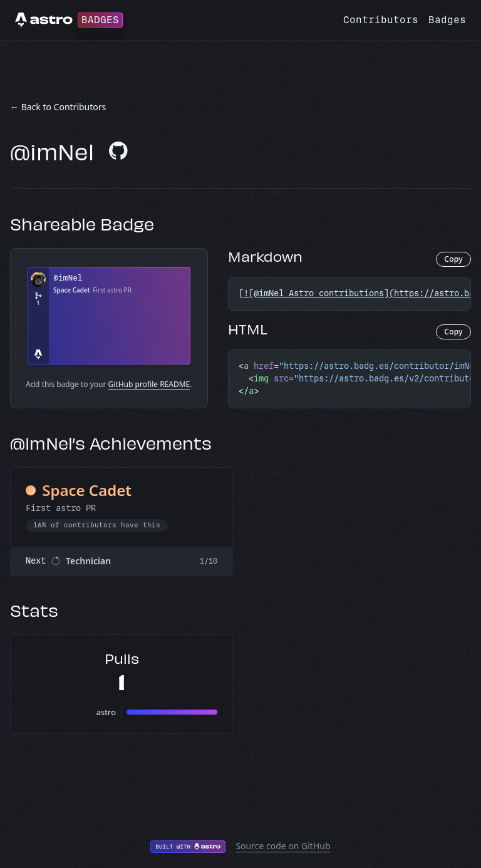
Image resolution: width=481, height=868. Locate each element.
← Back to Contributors (58, 107)
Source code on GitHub (283, 846)
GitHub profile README (149, 384)
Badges (447, 20)
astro (106, 712)
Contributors (381, 20)
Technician (88, 561)
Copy (453, 259)
